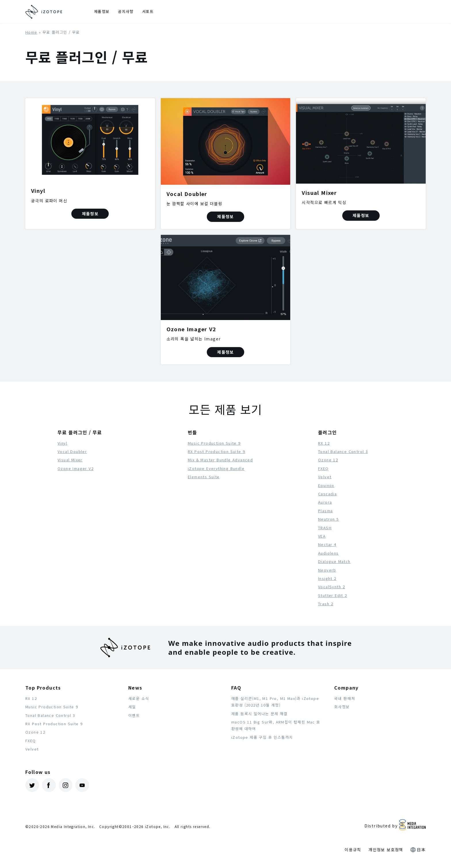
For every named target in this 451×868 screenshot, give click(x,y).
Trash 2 (326, 604)
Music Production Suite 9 (214, 443)
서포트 (148, 11)
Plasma (325, 511)
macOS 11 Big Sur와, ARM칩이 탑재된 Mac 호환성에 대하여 (276, 725)
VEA (322, 536)
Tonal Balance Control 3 (343, 451)
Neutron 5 (329, 519)
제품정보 (102, 11)
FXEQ (323, 468)
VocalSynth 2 (332, 587)
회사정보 (342, 707)
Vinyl (62, 443)
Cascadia (327, 494)
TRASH (325, 528)
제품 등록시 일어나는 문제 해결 (259, 714)
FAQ (236, 688)
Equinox (326, 485)
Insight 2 (327, 578)
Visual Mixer (70, 460)
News (135, 688)
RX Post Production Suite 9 (216, 451)
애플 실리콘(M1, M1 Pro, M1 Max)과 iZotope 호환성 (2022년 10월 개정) (275, 702)
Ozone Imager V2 (76, 468)
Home (31, 32)
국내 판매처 (345, 698)
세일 (132, 707)
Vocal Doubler (72, 451)
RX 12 (324, 443)
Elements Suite (204, 477)
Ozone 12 (328, 460)
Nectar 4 (327, 544)
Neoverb (327, 570)
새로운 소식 (139, 698)
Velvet (325, 477)
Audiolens (328, 553)
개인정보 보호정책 (386, 850)
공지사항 (126, 11)
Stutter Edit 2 (333, 595)
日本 (421, 850)
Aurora (325, 502)
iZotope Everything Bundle (216, 468)
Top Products (43, 688)
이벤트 (134, 715)
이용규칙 (353, 850)
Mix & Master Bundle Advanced (220, 460)
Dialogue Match (334, 561)
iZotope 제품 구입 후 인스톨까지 (262, 737)
